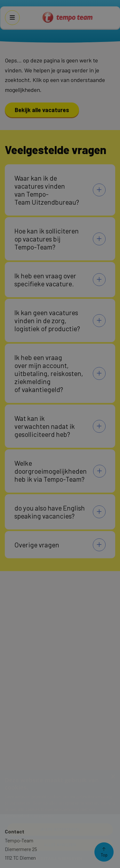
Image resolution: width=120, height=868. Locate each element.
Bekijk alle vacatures (42, 110)
